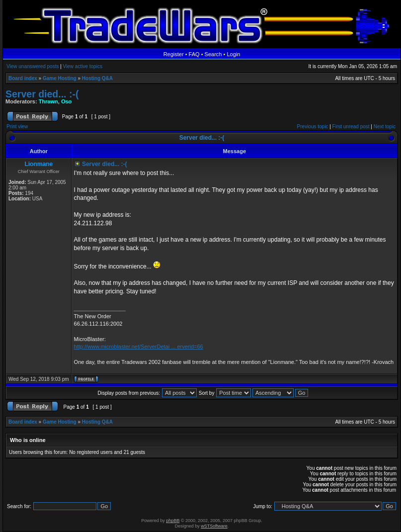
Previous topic (313, 127)
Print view (17, 127)
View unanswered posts (33, 66)
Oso (66, 101)
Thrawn (48, 101)
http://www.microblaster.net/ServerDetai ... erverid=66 (139, 347)
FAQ (194, 54)
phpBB (173, 521)
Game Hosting (60, 78)
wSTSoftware (214, 526)
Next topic (385, 127)
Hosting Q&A (97, 78)
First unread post (351, 127)
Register (174, 54)
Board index (23, 78)
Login (233, 54)
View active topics (83, 66)
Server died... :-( (42, 94)
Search (213, 54)
